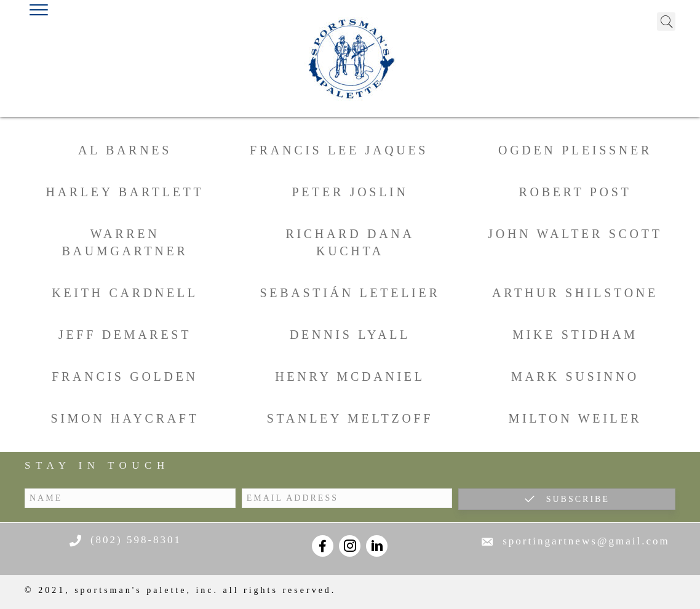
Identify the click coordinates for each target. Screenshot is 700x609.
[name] (130, 498)
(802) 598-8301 (136, 540)
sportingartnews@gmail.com (586, 541)
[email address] (347, 498)
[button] (567, 499)
